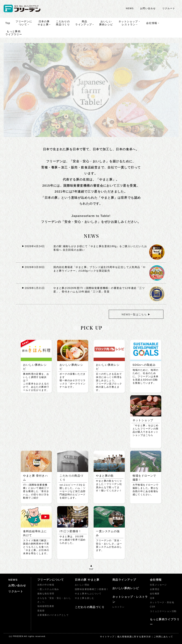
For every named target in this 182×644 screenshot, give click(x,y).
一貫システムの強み (48, 589)
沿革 (152, 598)
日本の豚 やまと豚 (87, 580)
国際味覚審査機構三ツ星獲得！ (92, 589)
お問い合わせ (148, 8)
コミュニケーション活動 (163, 611)
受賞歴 (41, 611)
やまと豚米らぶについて (88, 594)
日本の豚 (44, 23)
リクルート (169, 8)
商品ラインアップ (124, 580)
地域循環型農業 (46, 606)
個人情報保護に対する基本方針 (134, 637)
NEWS (130, 8)
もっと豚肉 (14, 33)
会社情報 (156, 580)
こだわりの (63, 23)
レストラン (118, 607)
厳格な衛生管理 (46, 594)
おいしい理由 (82, 585)
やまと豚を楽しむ (85, 598)
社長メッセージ (158, 585)
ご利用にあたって (163, 637)
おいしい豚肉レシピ (126, 588)
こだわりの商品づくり (90, 607)
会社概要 (155, 594)
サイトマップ (107, 637)
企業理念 (155, 589)
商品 (84, 23)
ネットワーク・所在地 (162, 602)
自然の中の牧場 (46, 585)
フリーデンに (24, 23)
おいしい (106, 23)
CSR (153, 607)
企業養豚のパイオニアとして (53, 615)
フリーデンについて (51, 580)
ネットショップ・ (130, 23)
